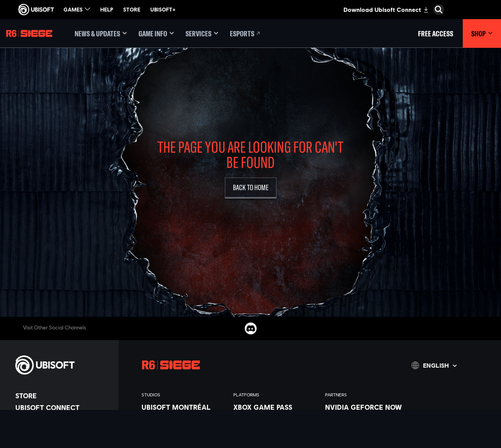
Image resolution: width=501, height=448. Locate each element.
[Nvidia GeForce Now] (367, 407)
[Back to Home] (251, 188)
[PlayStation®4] (275, 442)
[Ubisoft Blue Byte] (184, 425)
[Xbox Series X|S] (275, 416)
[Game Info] (156, 33)
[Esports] (246, 33)
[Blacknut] (367, 416)
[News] (63, 431)
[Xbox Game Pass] (275, 407)
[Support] (63, 443)
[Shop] (482, 33)
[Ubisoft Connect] (63, 407)
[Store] (63, 396)
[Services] (202, 33)
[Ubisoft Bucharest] (184, 433)
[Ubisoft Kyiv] (184, 442)
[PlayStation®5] (275, 433)
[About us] (63, 419)
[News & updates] (101, 33)
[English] (434, 365)
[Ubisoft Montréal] (184, 407)
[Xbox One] (275, 425)
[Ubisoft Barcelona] (184, 416)
